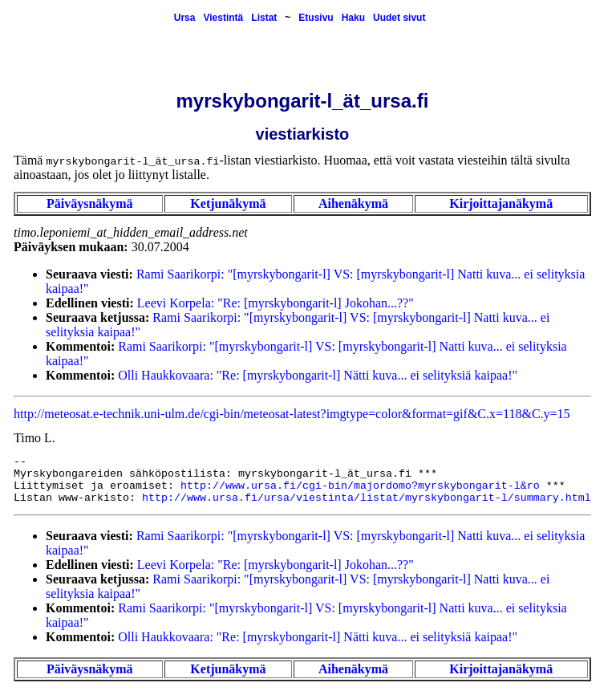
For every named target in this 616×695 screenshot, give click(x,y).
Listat (264, 18)
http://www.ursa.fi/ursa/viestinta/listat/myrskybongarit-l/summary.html (367, 498)
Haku (353, 18)
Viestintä (223, 18)
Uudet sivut (399, 18)
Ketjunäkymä (228, 203)
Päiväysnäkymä (90, 203)
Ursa (185, 18)
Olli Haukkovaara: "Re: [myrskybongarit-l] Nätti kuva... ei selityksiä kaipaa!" (318, 375)
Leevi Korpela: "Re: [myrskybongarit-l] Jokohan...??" (276, 303)
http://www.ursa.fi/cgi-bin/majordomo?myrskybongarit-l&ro (360, 486)
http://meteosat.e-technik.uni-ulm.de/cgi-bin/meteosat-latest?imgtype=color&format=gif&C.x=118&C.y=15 (292, 414)
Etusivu (316, 18)
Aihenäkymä (353, 203)
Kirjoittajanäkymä (501, 203)
